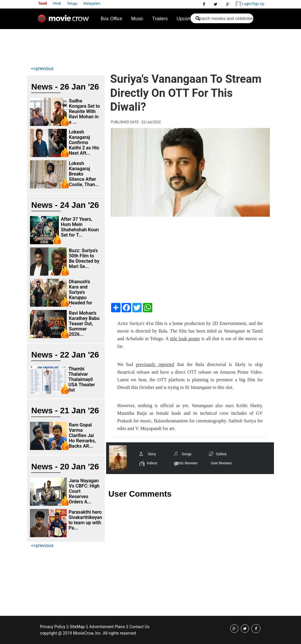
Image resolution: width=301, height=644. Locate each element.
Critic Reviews (187, 463)
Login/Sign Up (250, 4)
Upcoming (187, 19)
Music (137, 19)
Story (152, 454)
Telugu (72, 4)
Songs (187, 454)
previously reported (155, 364)
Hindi (57, 4)
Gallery (221, 454)
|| (67, 627)
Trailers (160, 19)
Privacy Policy (53, 627)
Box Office (111, 19)
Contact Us (139, 627)
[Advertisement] (137, 46)
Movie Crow (65, 21)
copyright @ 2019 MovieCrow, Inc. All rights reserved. (88, 633)
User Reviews (221, 463)
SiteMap (77, 627)
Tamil (43, 4)
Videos (152, 463)
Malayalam (92, 4)
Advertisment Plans (107, 627)
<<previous (42, 69)
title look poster (185, 339)
